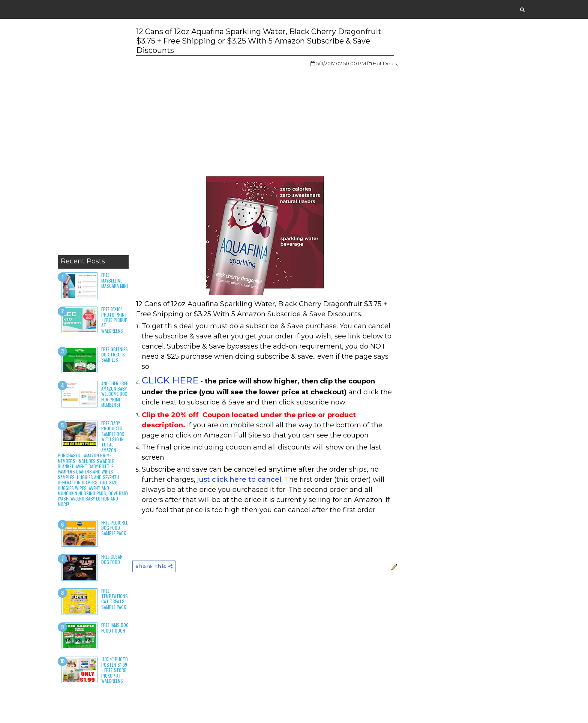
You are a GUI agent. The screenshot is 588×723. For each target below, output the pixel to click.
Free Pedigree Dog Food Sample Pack (115, 528)
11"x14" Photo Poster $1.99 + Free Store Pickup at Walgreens (115, 670)
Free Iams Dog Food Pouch (115, 628)
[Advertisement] (93, 139)
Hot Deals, (385, 63)
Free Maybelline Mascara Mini (115, 280)
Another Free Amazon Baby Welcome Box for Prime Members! (115, 394)
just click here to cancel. (240, 479)
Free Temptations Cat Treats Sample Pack (115, 599)
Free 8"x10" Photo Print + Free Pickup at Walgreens (114, 320)
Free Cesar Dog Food (112, 559)
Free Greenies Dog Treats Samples (115, 355)
